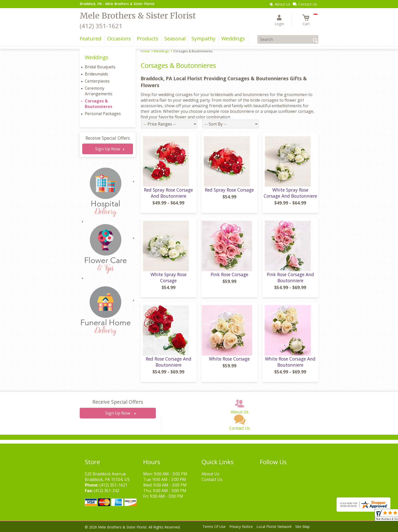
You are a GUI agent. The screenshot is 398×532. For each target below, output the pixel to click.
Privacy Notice (241, 527)
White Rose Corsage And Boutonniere (290, 362)
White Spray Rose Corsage (169, 277)
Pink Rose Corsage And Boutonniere (290, 277)
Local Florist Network (274, 527)
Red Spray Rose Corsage (229, 190)
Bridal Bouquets (100, 67)
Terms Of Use (214, 527)
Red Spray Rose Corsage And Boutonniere (168, 193)
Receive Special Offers (108, 138)
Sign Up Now (108, 149)
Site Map (302, 527)
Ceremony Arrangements (99, 91)
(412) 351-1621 (101, 26)
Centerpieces (97, 81)
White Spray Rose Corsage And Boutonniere (290, 193)
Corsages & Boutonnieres (98, 104)
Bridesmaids (96, 74)
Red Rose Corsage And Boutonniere (169, 362)
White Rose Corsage (229, 359)
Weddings (161, 51)
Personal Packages (103, 114)
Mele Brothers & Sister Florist (138, 16)
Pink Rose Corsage (229, 274)
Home (145, 51)
